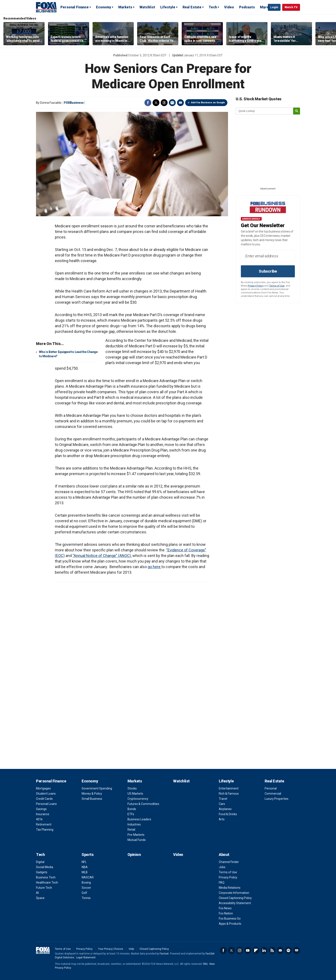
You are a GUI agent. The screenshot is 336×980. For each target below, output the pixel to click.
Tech (213, 7)
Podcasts (247, 7)
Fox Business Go (230, 918)
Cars (222, 804)
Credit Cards (44, 799)
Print (172, 103)
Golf (84, 893)
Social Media (45, 867)
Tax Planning (45, 830)
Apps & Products (230, 924)
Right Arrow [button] (328, 34)
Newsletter (280, 950)
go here (154, 567)
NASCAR (88, 877)
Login (274, 7)
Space (40, 898)
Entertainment (229, 788)
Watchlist (147, 7)
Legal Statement (86, 957)
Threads (164, 103)
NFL (84, 862)
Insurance (43, 814)
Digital (40, 862)
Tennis (86, 898)
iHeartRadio (297, 950)
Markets (125, 7)
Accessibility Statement (235, 903)
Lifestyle (168, 7)
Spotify (288, 950)
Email (180, 103)
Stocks (132, 788)
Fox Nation (226, 913)
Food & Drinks (228, 814)
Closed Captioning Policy (235, 898)
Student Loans (46, 794)
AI (37, 893)
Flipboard (256, 950)
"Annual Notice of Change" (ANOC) (102, 556)
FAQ (222, 882)
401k (39, 819)
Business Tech (46, 877)
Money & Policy (92, 794)
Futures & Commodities (143, 804)
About (224, 855)
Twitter (156, 103)
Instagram (240, 950)
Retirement (44, 824)
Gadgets (42, 872)
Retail (131, 830)
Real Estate (192, 7)
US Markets (135, 794)
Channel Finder (229, 862)
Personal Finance (75, 7)
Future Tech (44, 888)
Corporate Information (234, 893)
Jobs (222, 867)
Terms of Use (277, 286)
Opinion (134, 855)
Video (229, 7)
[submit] (297, 111)
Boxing (86, 882)
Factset (164, 954)
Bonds (132, 809)
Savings (41, 809)
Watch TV (291, 7)
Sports (88, 855)
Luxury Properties (277, 799)
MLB (85, 872)
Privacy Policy (256, 286)
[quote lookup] (265, 111)
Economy (103, 7)
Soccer (86, 888)
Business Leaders (139, 819)
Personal (271, 788)
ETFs (131, 814)
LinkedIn (264, 950)
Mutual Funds (137, 840)
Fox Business (46, 7)
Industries (134, 824)
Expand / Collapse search (264, 8)
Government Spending (97, 788)
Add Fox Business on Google (208, 103)
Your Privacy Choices (111, 949)
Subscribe (268, 271)
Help (131, 949)
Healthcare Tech (47, 882)
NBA (85, 867)
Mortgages (43, 788)
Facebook (148, 103)
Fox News (225, 908)
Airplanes (225, 809)
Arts (222, 819)
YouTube (248, 950)
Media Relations (230, 888)
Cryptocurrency (138, 799)
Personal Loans (46, 804)
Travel (223, 799)
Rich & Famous (229, 794)
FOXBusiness (74, 103)
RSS (272, 950)
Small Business (92, 799)
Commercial (273, 794)
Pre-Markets (136, 835)
